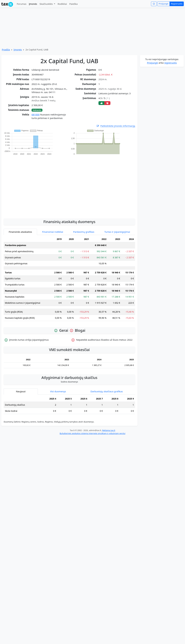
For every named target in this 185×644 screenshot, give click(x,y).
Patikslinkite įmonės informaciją (116, 126)
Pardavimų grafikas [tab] (84, 232)
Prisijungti (163, 4)
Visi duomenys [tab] (58, 391)
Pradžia (6, 50)
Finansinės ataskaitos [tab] (20, 232)
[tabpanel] (69, 280)
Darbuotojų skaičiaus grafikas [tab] (107, 391)
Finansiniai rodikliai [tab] (53, 232)
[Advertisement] (29, 185)
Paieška (74, 4)
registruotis (170, 63)
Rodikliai (62, 4)
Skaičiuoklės (46, 4)
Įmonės (33, 4)
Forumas (22, 4)
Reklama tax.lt (109, 430)
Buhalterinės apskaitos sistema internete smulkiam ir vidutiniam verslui (92, 433)
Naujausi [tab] (21, 391)
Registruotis (177, 4)
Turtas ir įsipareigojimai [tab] (117, 232)
